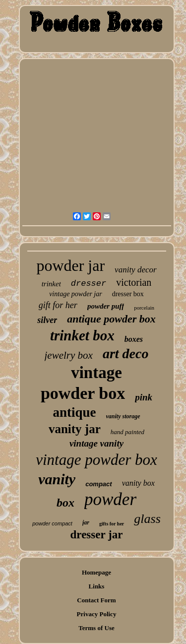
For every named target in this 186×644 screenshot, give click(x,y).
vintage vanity (96, 443)
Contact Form (96, 600)
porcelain (144, 308)
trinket (51, 284)
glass (147, 519)
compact (98, 484)
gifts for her (112, 524)
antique (74, 412)
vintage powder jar (76, 294)
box (65, 503)
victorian (134, 282)
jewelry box (69, 355)
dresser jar (97, 535)
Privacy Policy (97, 614)
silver (47, 320)
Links (97, 586)
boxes (134, 339)
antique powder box (111, 319)
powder (110, 499)
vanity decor (136, 270)
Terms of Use (96, 628)
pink (144, 397)
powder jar (70, 265)
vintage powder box (96, 460)
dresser (89, 284)
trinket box (82, 335)
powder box (83, 393)
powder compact (52, 523)
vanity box (138, 483)
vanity (57, 479)
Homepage (96, 572)
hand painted (127, 432)
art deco (126, 354)
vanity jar (75, 429)
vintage (96, 373)
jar (86, 522)
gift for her (58, 305)
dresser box (128, 294)
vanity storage (123, 416)
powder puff (106, 306)
